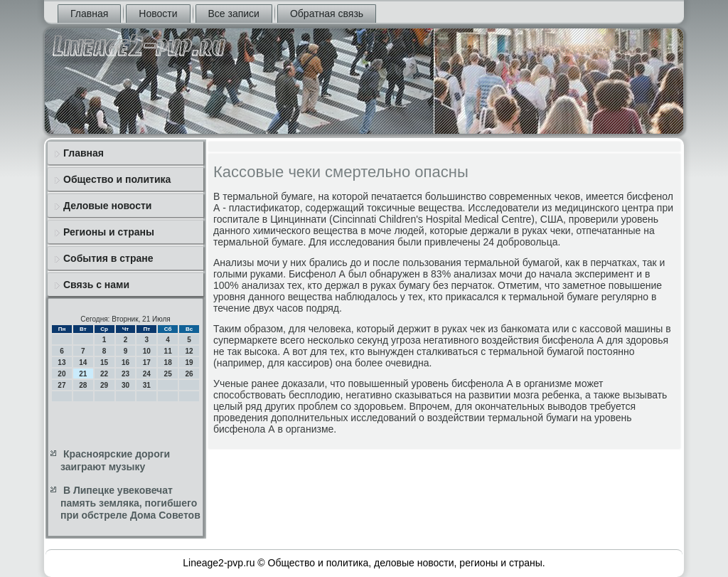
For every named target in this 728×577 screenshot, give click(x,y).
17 (147, 362)
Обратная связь (327, 14)
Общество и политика (117, 179)
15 (104, 362)
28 (83, 385)
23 (125, 374)
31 (147, 385)
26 (189, 374)
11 (168, 351)
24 (147, 374)
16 (125, 362)
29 (104, 385)
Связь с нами (96, 285)
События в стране (108, 258)
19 (189, 362)
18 (168, 362)
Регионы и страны (109, 232)
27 (61, 385)
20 (61, 374)
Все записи (234, 14)
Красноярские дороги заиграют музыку (115, 460)
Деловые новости (107, 206)
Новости (158, 14)
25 (168, 374)
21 (83, 374)
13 (61, 362)
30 (125, 385)
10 (147, 351)
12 (189, 351)
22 (104, 374)
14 (83, 362)
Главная (89, 14)
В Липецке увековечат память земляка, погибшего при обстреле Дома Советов (130, 503)
